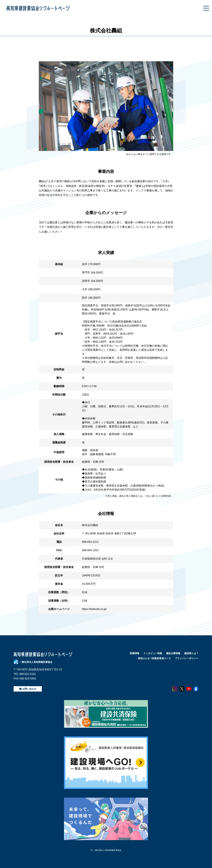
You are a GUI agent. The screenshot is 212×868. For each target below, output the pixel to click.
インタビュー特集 (153, 653)
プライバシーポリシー (187, 658)
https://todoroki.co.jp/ (94, 609)
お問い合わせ (28, 689)
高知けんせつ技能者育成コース (154, 658)
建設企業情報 (173, 653)
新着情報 (135, 653)
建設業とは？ (191, 653)
